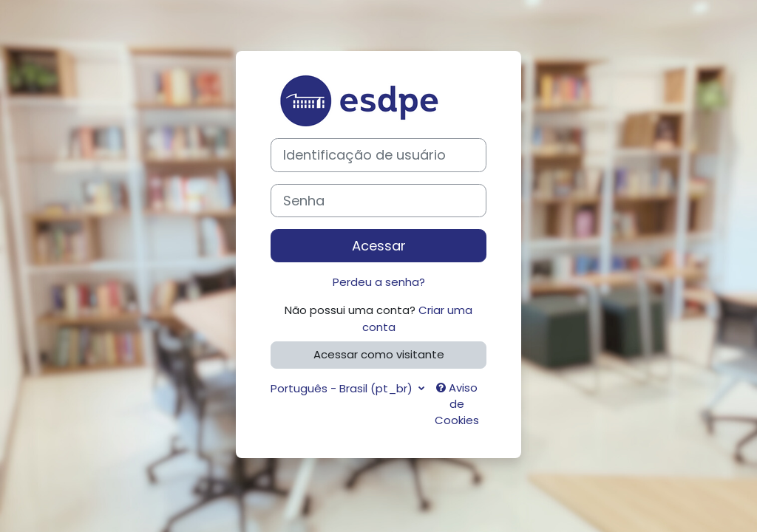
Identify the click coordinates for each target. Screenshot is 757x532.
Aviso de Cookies (457, 404)
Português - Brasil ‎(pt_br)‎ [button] (343, 388)
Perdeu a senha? (379, 282)
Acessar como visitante (379, 354)
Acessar (379, 246)
